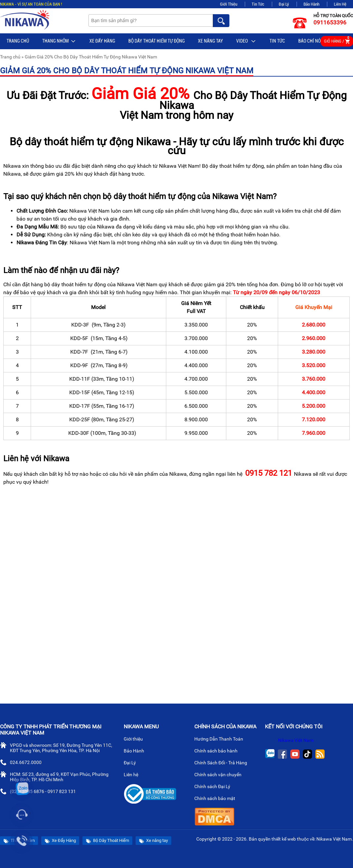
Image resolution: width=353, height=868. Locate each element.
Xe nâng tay (210, 41)
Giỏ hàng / (337, 40)
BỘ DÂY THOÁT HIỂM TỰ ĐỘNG (157, 41)
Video (246, 41)
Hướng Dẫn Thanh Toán (221, 740)
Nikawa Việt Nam (296, 740)
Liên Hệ (340, 4)
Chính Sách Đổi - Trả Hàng (223, 763)
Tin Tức (258, 4)
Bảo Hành (311, 4)
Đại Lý (284, 4)
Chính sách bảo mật (217, 799)
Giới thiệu (136, 740)
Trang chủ (18, 41)
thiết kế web (284, 839)
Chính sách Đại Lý (215, 787)
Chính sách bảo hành (219, 751)
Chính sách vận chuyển (221, 775)
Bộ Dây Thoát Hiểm (107, 841)
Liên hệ (134, 775)
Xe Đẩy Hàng (102, 41)
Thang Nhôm (59, 41)
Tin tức (277, 41)
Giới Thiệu (229, 4)
